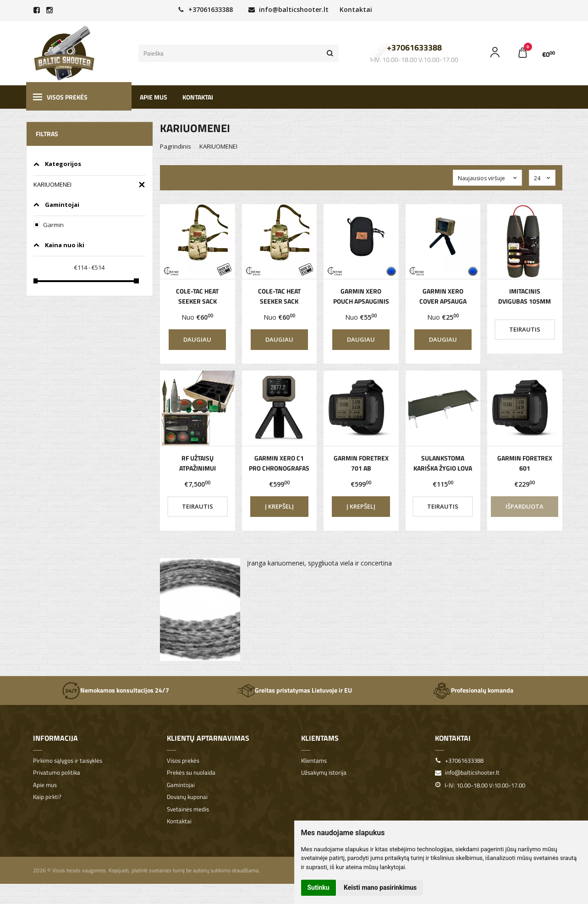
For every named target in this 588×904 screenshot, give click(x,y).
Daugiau (197, 339)
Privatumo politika (57, 773)
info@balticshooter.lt (289, 9)
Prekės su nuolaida (191, 773)
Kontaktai (356, 9)
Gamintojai (181, 785)
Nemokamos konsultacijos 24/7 (115, 691)
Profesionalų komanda (473, 691)
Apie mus (154, 97)
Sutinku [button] (319, 887)
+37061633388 (205, 9)
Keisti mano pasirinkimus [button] (380, 887)
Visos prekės (60, 97)
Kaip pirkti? (47, 797)
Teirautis (525, 329)
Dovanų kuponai (187, 797)
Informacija (55, 738)
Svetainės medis (188, 809)
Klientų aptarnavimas (208, 738)
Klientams (320, 738)
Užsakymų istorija (324, 773)
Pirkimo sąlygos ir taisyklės (68, 761)
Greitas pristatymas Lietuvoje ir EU (294, 691)
